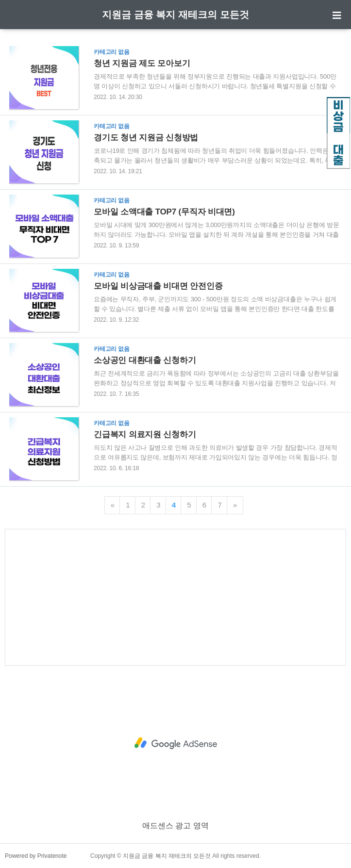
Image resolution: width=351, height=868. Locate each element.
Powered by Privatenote (36, 856)
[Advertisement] (175, 597)
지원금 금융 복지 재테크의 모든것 (175, 15)
